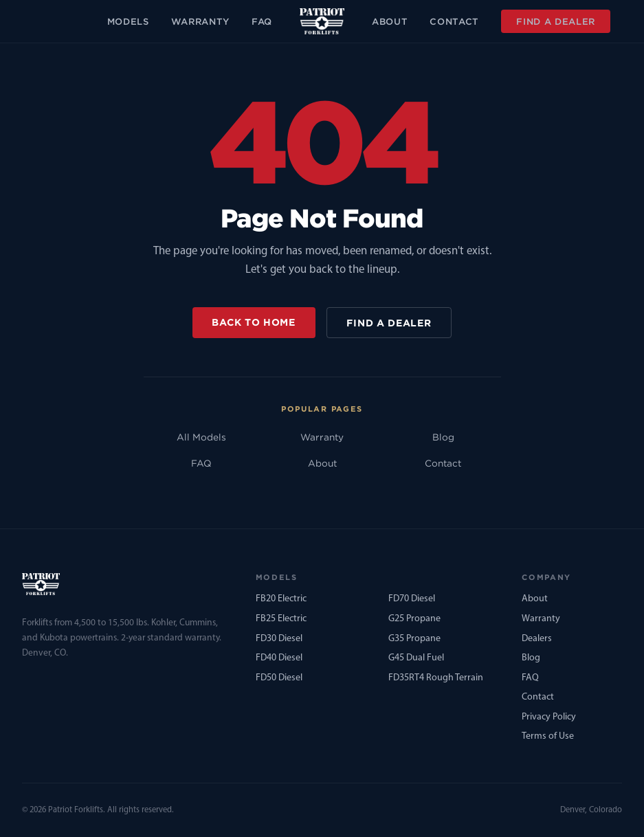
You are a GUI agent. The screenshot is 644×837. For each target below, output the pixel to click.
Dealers (537, 639)
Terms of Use (548, 736)
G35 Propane (414, 639)
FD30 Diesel (279, 639)
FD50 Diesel (279, 678)
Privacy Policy (549, 717)
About (390, 21)
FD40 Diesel (279, 658)
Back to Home (253, 322)
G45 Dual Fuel (416, 658)
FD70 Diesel (412, 599)
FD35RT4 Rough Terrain (436, 678)
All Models (201, 437)
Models (128, 21)
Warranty (200, 21)
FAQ (262, 21)
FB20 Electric (281, 599)
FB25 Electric (281, 619)
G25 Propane (414, 619)
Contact (454, 21)
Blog (443, 437)
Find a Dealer (556, 21)
